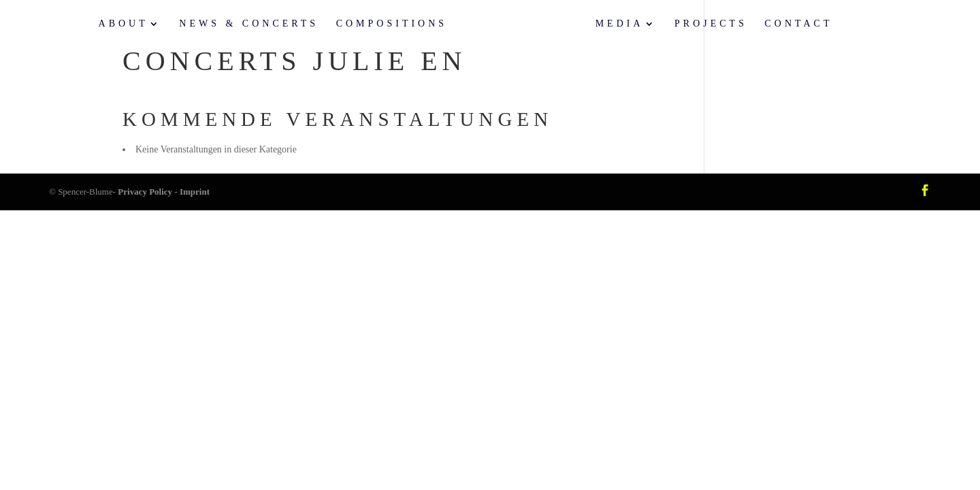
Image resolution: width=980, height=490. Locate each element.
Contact (798, 24)
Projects (711, 24)
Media (620, 24)
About (124, 24)
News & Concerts (249, 24)
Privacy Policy (145, 192)
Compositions (392, 24)
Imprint (195, 192)
